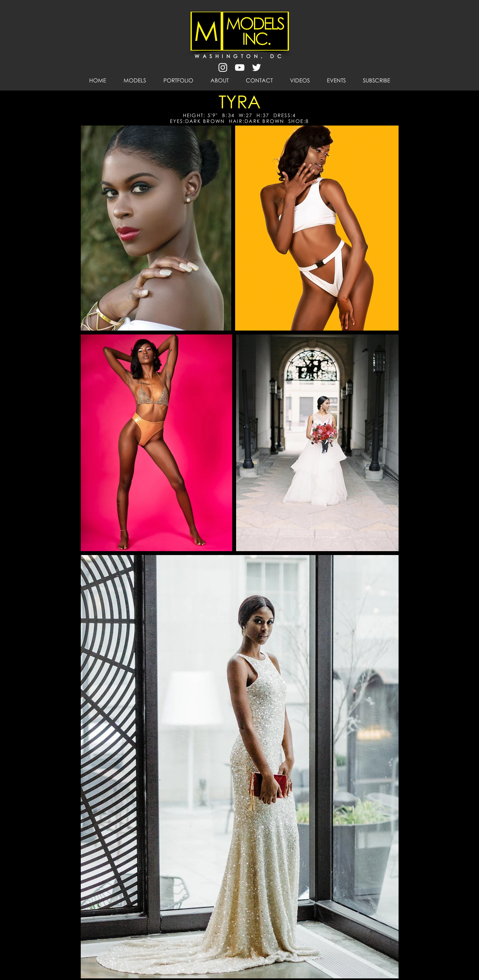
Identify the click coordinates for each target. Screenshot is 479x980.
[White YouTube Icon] (240, 67)
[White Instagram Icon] (223, 67)
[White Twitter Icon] (257, 67)
